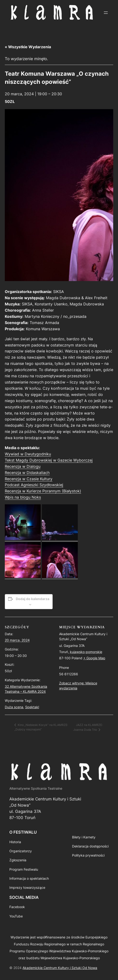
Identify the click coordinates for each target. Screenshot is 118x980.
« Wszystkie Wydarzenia (28, 47)
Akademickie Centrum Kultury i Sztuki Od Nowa (60, 968)
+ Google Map (94, 658)
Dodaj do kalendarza (33, 599)
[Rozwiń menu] (106, 13)
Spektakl (32, 707)
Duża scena (14, 707)
